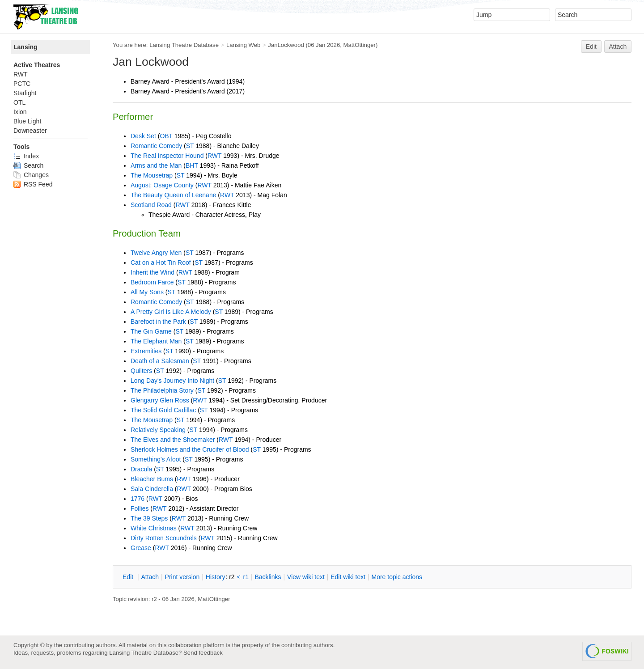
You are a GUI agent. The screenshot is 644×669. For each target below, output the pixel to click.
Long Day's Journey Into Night (172, 381)
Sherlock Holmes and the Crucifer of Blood (190, 449)
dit (129, 577)
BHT (192, 165)
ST (190, 146)
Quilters (141, 371)
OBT (166, 136)
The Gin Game (151, 331)
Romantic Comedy (156, 146)
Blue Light (27, 121)
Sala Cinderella (152, 489)
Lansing (25, 47)
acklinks (268, 577)
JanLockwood (286, 45)
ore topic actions (397, 577)
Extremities (146, 351)
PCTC (22, 84)
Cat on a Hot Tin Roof (161, 263)
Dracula (141, 469)
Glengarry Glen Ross (160, 400)
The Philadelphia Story (162, 390)
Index (26, 156)
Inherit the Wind (153, 272)
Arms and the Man (156, 165)
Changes (31, 175)
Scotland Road (151, 205)
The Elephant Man (156, 341)
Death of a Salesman (160, 361)
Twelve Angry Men (156, 253)
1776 (138, 499)
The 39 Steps (149, 518)
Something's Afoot (156, 459)
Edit (591, 47)
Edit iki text (348, 577)
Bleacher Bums (152, 479)
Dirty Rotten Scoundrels (164, 538)
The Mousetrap (152, 175)
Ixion (20, 112)
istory (216, 577)
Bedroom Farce (152, 282)
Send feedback (203, 653)
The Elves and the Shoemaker (173, 440)
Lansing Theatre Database (184, 45)
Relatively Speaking (158, 430)
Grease (141, 548)
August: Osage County (162, 185)
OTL (19, 102)
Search (28, 165)
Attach (618, 47)
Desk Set (143, 136)
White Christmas (154, 528)
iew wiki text (306, 577)
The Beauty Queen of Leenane (173, 195)
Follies (140, 508)
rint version (182, 577)
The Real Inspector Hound (167, 156)
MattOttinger (360, 45)
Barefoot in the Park (158, 322)
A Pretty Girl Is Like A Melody (171, 312)
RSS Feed (33, 184)
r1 (246, 577)
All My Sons (147, 292)
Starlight (25, 93)
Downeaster (30, 131)
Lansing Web (244, 45)
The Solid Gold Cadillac (163, 410)
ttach (150, 577)
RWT (214, 156)
